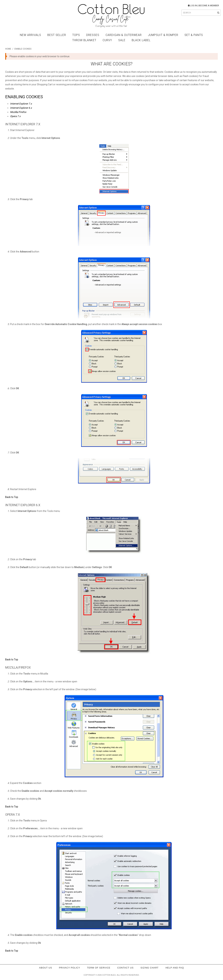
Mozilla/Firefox (18, 112)
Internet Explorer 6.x (21, 108)
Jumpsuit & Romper (163, 35)
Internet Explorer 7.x (21, 104)
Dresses (93, 35)
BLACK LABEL (141, 40)
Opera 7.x (15, 116)
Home (8, 49)
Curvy (107, 40)
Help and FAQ (175, 968)
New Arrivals (30, 35)
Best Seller (57, 35)
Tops (76, 35)
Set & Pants (194, 35)
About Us (45, 968)
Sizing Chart (150, 968)
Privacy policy (69, 968)
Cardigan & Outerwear (124, 35)
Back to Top (12, 497)
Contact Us (125, 968)
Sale (122, 40)
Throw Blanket (84, 40)
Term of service (99, 968)
